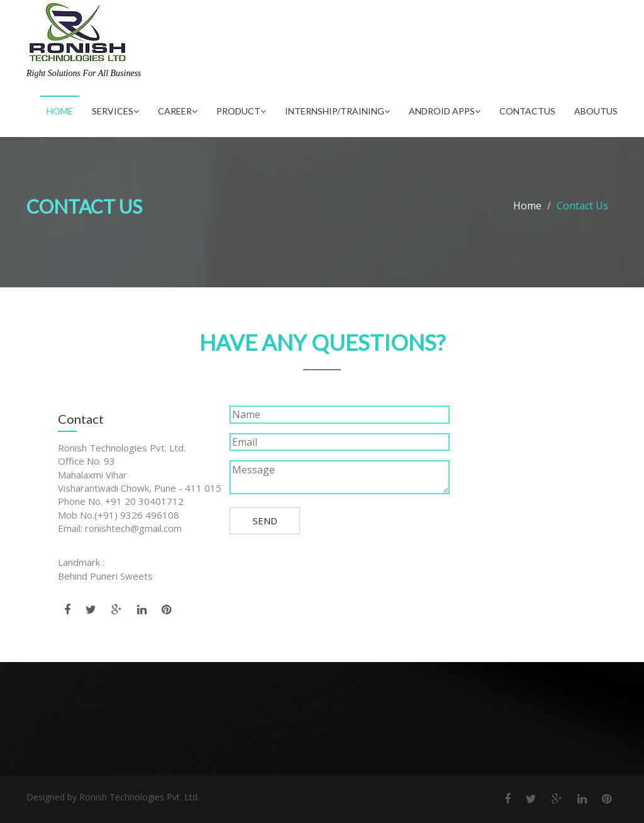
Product (241, 111)
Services (115, 111)
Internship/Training (337, 111)
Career (178, 111)
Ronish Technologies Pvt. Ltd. (139, 797)
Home (60, 111)
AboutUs (596, 111)
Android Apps (445, 111)
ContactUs (527, 111)
